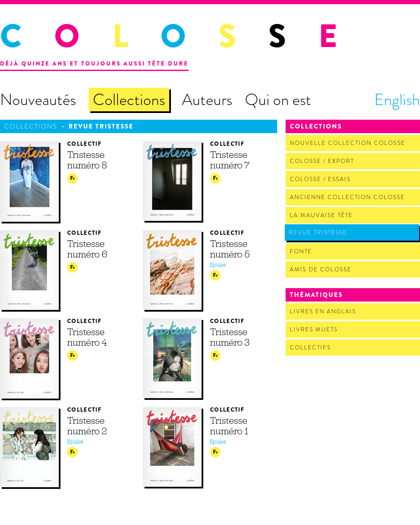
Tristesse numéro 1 (229, 426)
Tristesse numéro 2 (87, 426)
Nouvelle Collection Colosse (348, 143)
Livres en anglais (323, 311)
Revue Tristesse (101, 126)
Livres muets (314, 329)
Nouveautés (38, 100)
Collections (129, 100)
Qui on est (278, 100)
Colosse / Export (322, 161)
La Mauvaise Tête (321, 215)
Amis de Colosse (321, 269)
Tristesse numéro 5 (230, 249)
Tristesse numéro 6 (87, 249)
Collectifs (310, 348)
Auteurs (207, 100)
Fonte (301, 251)
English (397, 100)
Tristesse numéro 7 (230, 160)
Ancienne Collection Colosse (347, 197)
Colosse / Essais (320, 179)
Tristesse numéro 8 (87, 160)
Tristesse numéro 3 (230, 337)
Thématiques (316, 295)
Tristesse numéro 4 (87, 337)
